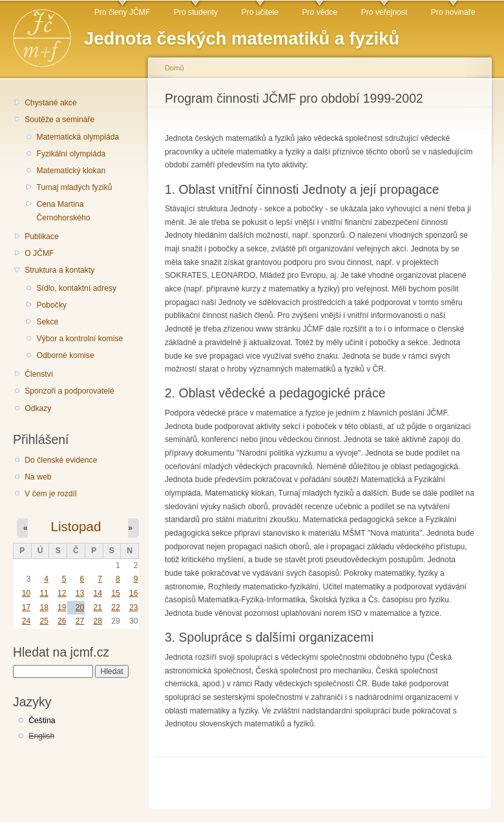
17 (26, 607)
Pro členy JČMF (122, 12)
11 (44, 593)
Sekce (47, 322)
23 (134, 607)
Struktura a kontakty (59, 270)
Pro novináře (453, 12)
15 (116, 593)
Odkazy (38, 408)
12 (62, 593)
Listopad (76, 526)
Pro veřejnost (384, 12)
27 (80, 621)
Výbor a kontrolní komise (79, 339)
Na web (38, 477)
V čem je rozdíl (50, 494)
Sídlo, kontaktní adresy (76, 288)
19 (62, 607)
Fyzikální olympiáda (71, 154)
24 (26, 621)
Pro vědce (320, 12)
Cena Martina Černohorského (63, 211)
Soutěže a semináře (59, 120)
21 (98, 607)
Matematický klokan (71, 171)
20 (80, 607)
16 (134, 593)
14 (98, 593)
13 (80, 593)
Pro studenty (196, 12)
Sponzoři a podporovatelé (69, 391)
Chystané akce (50, 103)
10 (26, 593)
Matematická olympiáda (78, 137)
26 (62, 621)
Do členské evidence (61, 460)
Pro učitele (260, 12)
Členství (39, 374)
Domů (174, 68)
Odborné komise (65, 355)
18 (44, 607)
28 (98, 621)
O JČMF (39, 253)
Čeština (42, 721)
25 (44, 621)
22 (116, 607)
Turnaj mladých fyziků (74, 187)
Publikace (42, 237)
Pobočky (51, 305)
